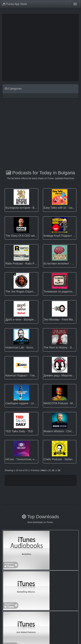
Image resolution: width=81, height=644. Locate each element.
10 (53, 470)
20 (59, 470)
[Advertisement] (29, 47)
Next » (44, 470)
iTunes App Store (15, 4)
